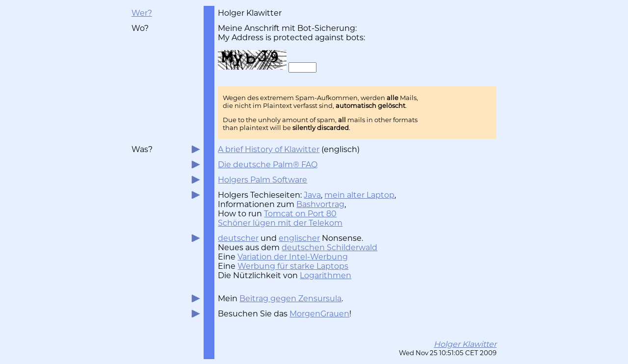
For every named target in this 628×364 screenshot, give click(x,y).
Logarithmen (326, 275)
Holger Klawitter (465, 344)
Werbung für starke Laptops (293, 266)
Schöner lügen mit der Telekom (280, 223)
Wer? (142, 13)
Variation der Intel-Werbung (293, 257)
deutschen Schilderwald (329, 247)
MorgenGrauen (319, 314)
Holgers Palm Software (262, 180)
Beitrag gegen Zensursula (290, 299)
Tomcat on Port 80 (300, 214)
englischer (299, 238)
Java (312, 195)
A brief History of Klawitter (269, 149)
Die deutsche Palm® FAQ (268, 165)
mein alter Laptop (359, 195)
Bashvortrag (320, 204)
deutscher (238, 238)
